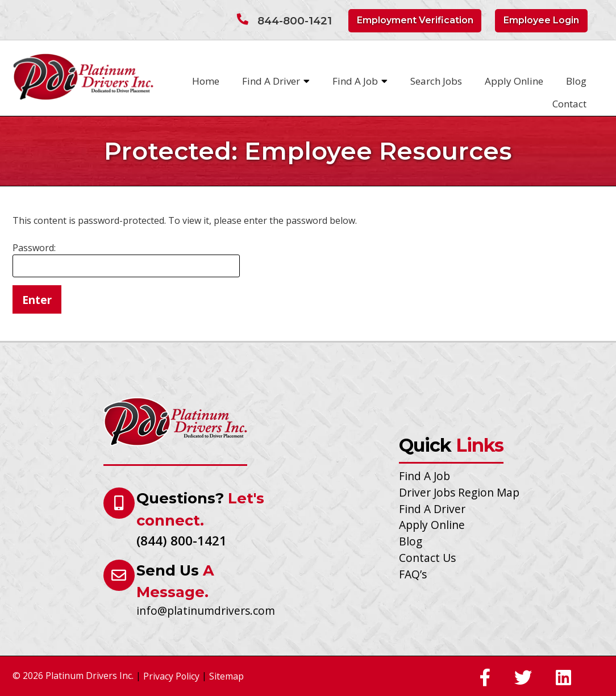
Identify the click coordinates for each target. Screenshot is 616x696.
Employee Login (541, 20)
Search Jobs (436, 81)
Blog (576, 81)
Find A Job (360, 81)
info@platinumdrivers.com (206, 610)
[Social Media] (485, 678)
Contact (569, 104)
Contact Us (427, 558)
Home (206, 81)
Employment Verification (415, 20)
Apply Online (514, 81)
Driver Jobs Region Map (459, 492)
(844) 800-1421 (182, 541)
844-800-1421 (295, 21)
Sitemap (226, 676)
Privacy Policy (171, 676)
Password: (126, 259)
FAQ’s (413, 574)
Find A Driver (276, 81)
